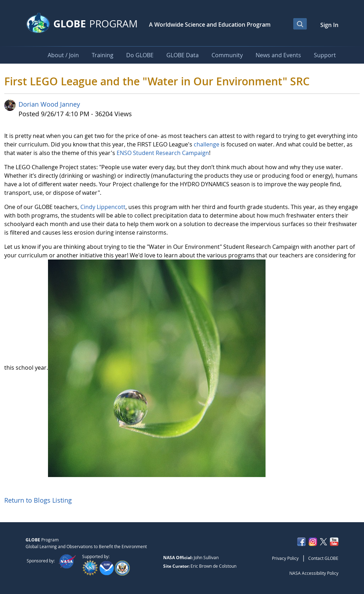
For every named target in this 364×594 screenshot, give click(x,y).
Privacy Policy (285, 558)
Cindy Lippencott (103, 207)
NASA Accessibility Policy (314, 573)
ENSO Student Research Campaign (163, 153)
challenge (207, 144)
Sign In (329, 25)
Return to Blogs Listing (38, 500)
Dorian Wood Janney (49, 104)
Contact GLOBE (323, 558)
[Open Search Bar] (300, 24)
